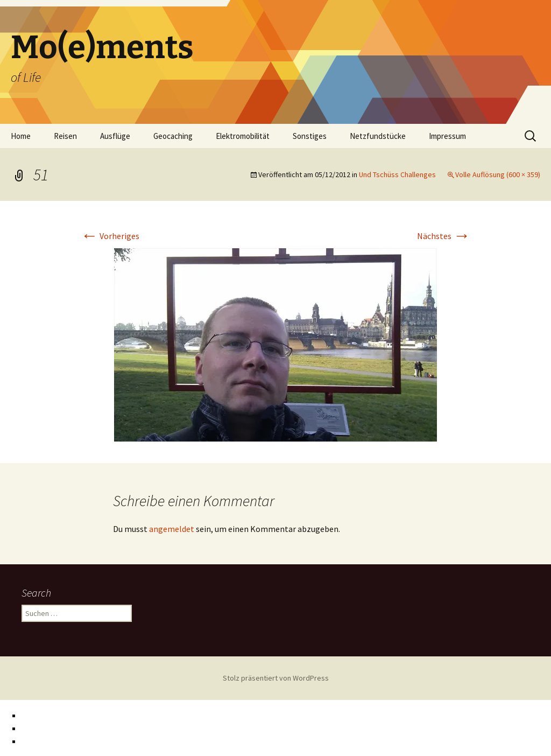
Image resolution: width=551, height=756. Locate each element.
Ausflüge (115, 136)
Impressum (447, 136)
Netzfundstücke (378, 136)
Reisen (65, 136)
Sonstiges (310, 136)
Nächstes (444, 236)
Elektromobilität (243, 136)
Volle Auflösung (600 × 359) (498, 174)
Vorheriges (110, 236)
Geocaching (173, 136)
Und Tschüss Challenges (397, 174)
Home (21, 136)
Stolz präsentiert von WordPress (276, 678)
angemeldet (172, 529)
